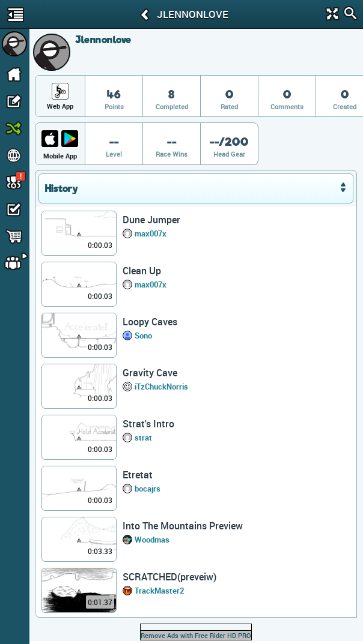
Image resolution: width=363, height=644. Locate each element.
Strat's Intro (148, 424)
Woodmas (152, 540)
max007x (151, 233)
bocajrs (148, 489)
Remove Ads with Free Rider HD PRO (196, 635)
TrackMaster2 (159, 591)
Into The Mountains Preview (183, 526)
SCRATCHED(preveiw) (169, 577)
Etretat (138, 475)
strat (143, 438)
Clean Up (142, 271)
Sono (143, 336)
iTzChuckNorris (161, 387)
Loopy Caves (150, 322)
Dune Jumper (151, 220)
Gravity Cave (150, 373)
